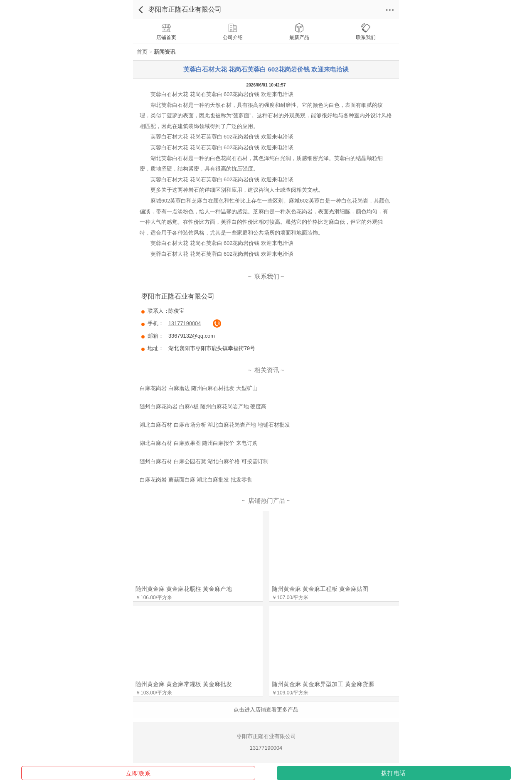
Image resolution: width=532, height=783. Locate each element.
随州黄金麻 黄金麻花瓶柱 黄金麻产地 (184, 589)
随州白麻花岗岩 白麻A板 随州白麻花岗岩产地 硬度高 (203, 406)
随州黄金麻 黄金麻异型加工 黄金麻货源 (323, 684)
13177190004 (185, 323)
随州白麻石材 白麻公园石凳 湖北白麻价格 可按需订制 (204, 461)
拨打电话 (394, 773)
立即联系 (138, 773)
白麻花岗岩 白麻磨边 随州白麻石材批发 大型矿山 (199, 388)
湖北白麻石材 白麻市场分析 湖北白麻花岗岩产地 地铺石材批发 (215, 425)
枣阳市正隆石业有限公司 (185, 9)
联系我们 (267, 277)
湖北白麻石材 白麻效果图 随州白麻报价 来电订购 (199, 443)
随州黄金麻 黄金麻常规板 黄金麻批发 (184, 684)
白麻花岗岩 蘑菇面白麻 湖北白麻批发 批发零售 (196, 480)
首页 (142, 52)
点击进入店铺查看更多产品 (266, 710)
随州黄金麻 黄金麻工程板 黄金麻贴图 (320, 589)
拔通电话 (217, 324)
